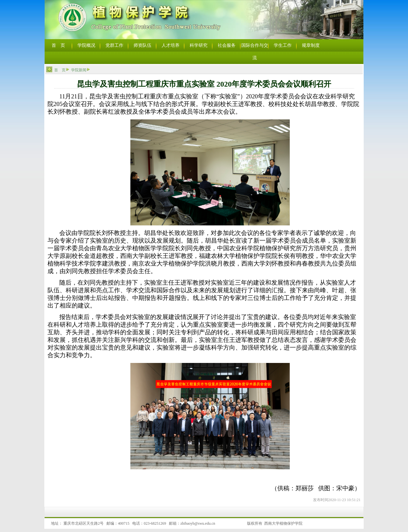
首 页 (60, 70)
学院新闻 (79, 70)
